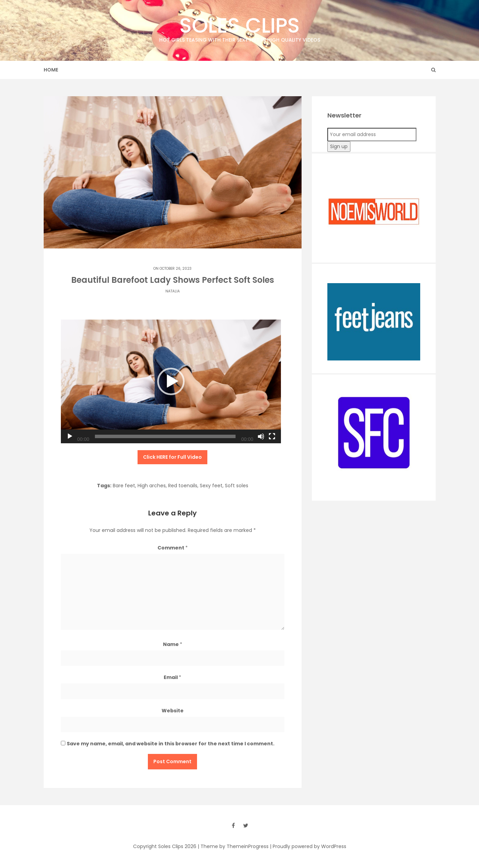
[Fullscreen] (272, 436)
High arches (152, 486)
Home (51, 70)
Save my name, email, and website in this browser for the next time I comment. (171, 744)
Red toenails (183, 486)
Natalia (173, 291)
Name (173, 644)
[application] (171, 381)
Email (172, 677)
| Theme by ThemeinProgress (233, 846)
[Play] (70, 436)
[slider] (165, 436)
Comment (173, 548)
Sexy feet (211, 486)
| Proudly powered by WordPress (308, 846)
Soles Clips (240, 27)
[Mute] (261, 436)
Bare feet (124, 486)
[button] (171, 381)
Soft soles (237, 486)
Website (173, 711)
